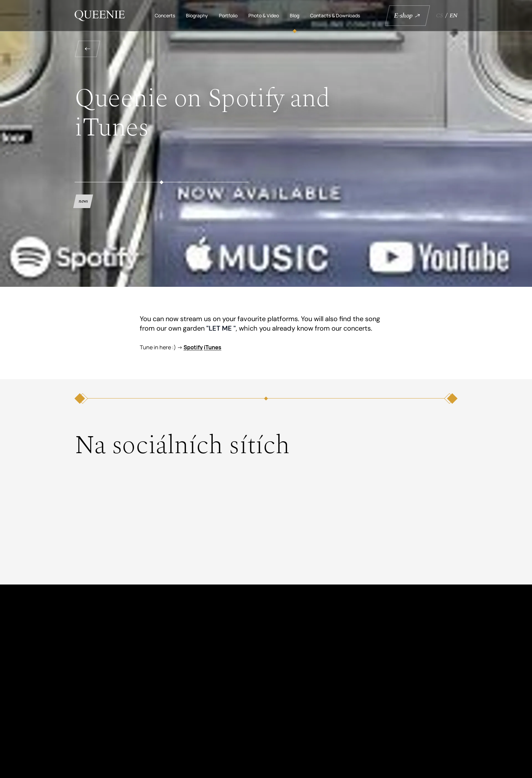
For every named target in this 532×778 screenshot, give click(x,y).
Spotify (193, 347)
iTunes (213, 347)
